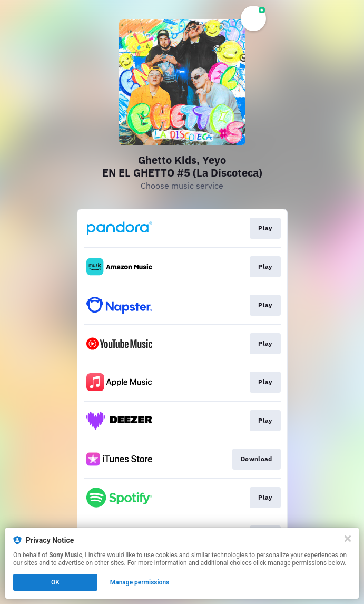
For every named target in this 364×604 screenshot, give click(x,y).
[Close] (348, 539)
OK (55, 582)
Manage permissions (140, 582)
